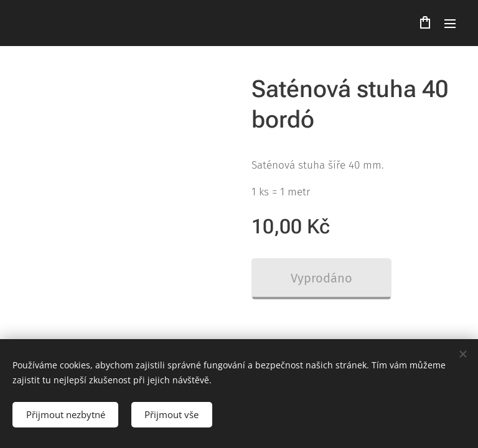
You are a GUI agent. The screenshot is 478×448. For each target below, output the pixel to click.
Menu (450, 24)
